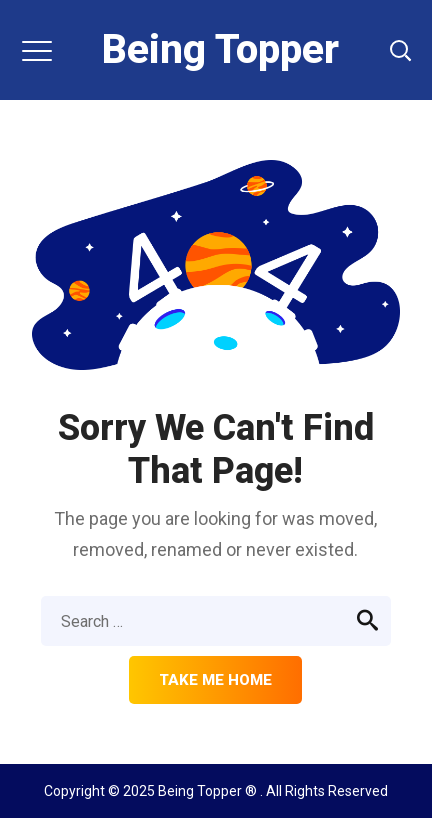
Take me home (215, 680)
